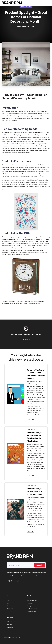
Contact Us (10, 609)
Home (8, 600)
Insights (9, 603)
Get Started (26, 340)
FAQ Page (9, 624)
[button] (48, 3)
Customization (31, 612)
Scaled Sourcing (32, 609)
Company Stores (32, 600)
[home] (11, 3)
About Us (9, 606)
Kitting (29, 606)
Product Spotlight (26, 6)
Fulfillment (30, 603)
